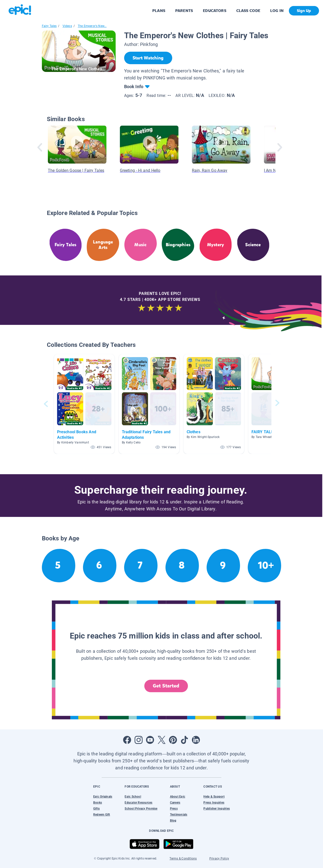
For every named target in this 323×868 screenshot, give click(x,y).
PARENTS (184, 11)
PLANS (159, 11)
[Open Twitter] (161, 740)
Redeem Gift (102, 815)
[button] (84, 404)
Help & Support (214, 797)
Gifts (96, 809)
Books (98, 803)
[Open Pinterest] (173, 740)
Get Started (166, 686)
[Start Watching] (148, 58)
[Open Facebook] (127, 740)
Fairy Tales (49, 26)
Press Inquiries (214, 803)
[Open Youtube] (150, 740)
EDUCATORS (215, 11)
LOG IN (277, 11)
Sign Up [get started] (304, 11)
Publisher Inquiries (217, 809)
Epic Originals (103, 797)
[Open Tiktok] (184, 740)
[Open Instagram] (139, 740)
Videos (67, 26)
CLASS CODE (248, 11)
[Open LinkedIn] (196, 740)
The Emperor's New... (92, 26)
